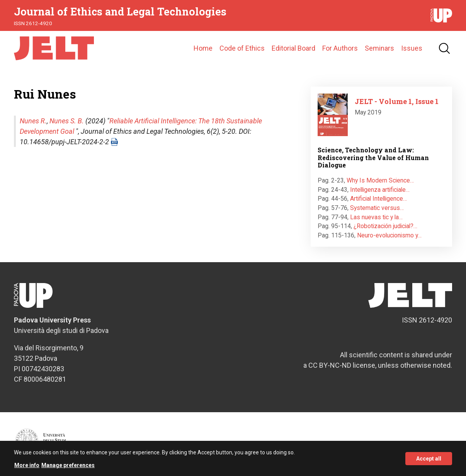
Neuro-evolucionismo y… (389, 235)
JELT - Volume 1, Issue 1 (397, 101)
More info (27, 466)
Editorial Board (293, 48)
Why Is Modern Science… (380, 180)
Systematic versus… (377, 208)
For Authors (340, 48)
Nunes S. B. (67, 121)
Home (203, 48)
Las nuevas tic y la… (376, 217)
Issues (412, 48)
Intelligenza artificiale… (380, 190)
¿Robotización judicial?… (385, 226)
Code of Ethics (242, 48)
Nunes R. (33, 121)
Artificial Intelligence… (378, 199)
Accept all (429, 459)
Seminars (379, 48)
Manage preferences (68, 466)
